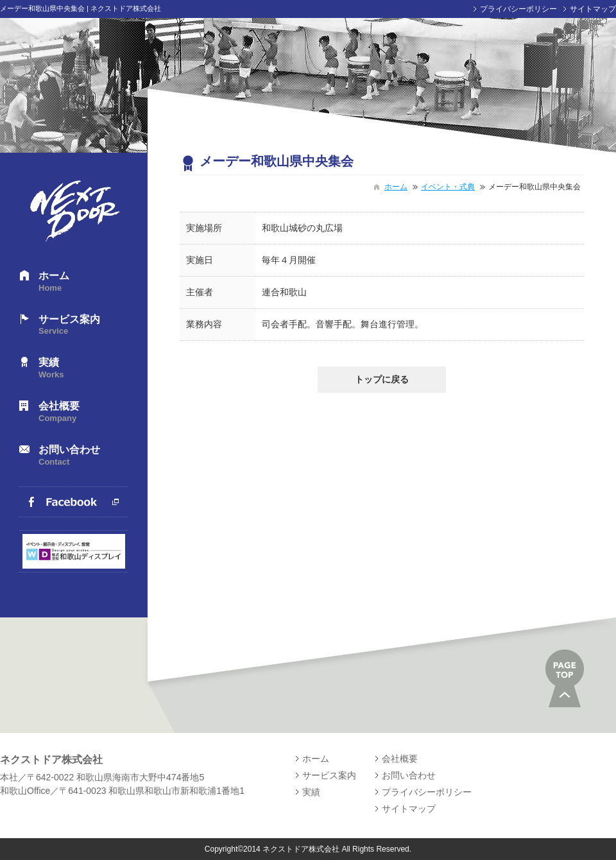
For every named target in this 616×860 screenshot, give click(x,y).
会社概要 (83, 412)
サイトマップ (593, 9)
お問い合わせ (83, 456)
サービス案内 (83, 326)
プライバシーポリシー (518, 9)
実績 (83, 369)
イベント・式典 (448, 187)
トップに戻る (382, 379)
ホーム (83, 282)
